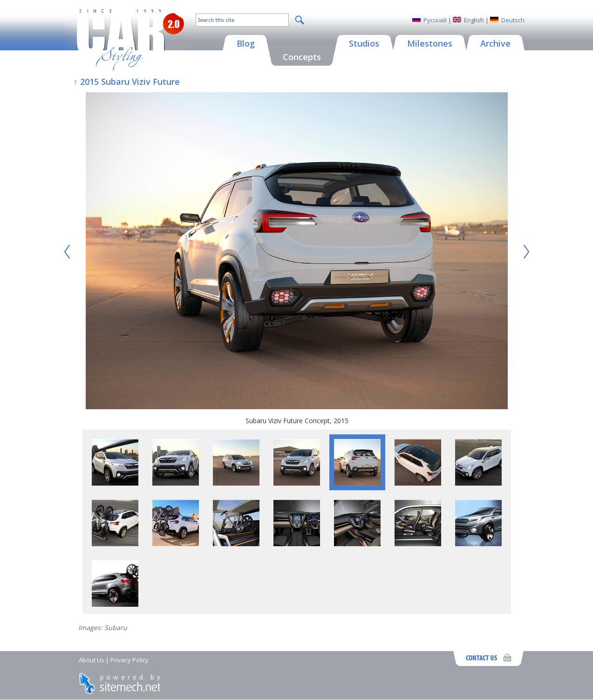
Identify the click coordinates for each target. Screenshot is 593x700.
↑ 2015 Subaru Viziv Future (127, 82)
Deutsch (513, 20)
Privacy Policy (130, 660)
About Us (92, 660)
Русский (435, 20)
